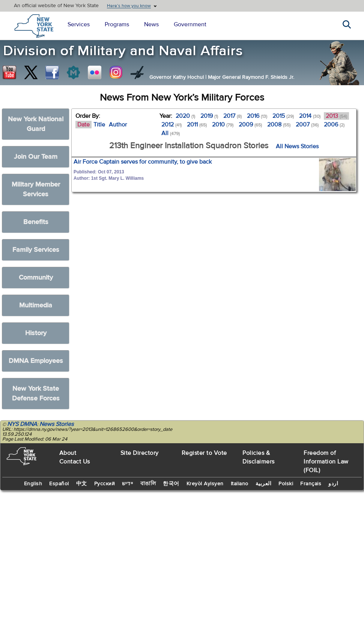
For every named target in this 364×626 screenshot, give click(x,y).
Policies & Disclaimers (259, 457)
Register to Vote (204, 453)
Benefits (36, 222)
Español (59, 484)
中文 (82, 484)
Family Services (36, 250)
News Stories (56, 424)
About (68, 453)
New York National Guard (36, 124)
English (33, 484)
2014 (310, 116)
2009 (250, 125)
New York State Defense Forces (36, 394)
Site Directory (140, 453)
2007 (307, 125)
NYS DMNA (22, 424)
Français (311, 484)
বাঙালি (148, 484)
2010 (223, 125)
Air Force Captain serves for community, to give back (143, 162)
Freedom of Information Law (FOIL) (326, 462)
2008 (279, 125)
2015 (283, 116)
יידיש (128, 484)
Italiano (240, 484)
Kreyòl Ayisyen (205, 484)
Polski (286, 484)
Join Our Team (36, 157)
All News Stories (297, 146)
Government (190, 24)
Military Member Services (36, 189)
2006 (334, 125)
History (36, 333)
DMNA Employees (36, 361)
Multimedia (36, 305)
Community (36, 278)
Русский (105, 484)
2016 (257, 116)
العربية (264, 484)
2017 (232, 116)
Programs (117, 24)
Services (79, 24)
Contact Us (75, 462)
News (151, 24)
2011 (197, 125)
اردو (333, 484)
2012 (171, 125)
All (171, 133)
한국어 (171, 484)
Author (118, 125)
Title (99, 125)
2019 (209, 116)
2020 (185, 116)
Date (83, 125)
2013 (336, 116)
